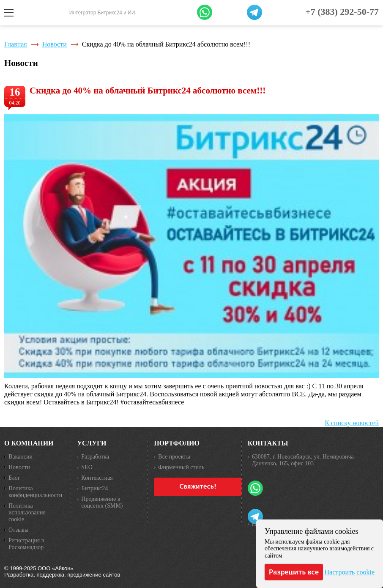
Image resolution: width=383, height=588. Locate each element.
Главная (16, 44)
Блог (14, 478)
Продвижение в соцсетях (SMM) (102, 502)
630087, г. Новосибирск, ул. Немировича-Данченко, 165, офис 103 (304, 460)
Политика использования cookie (27, 512)
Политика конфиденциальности (35, 492)
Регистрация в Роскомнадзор (26, 544)
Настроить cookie (350, 572)
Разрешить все (294, 572)
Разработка (95, 457)
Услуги (92, 443)
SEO (87, 467)
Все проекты (174, 457)
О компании (29, 443)
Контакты (268, 443)
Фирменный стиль (181, 467)
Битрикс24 (94, 488)
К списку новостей (352, 423)
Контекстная (97, 478)
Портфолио (177, 443)
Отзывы (18, 530)
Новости (55, 44)
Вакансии (21, 457)
